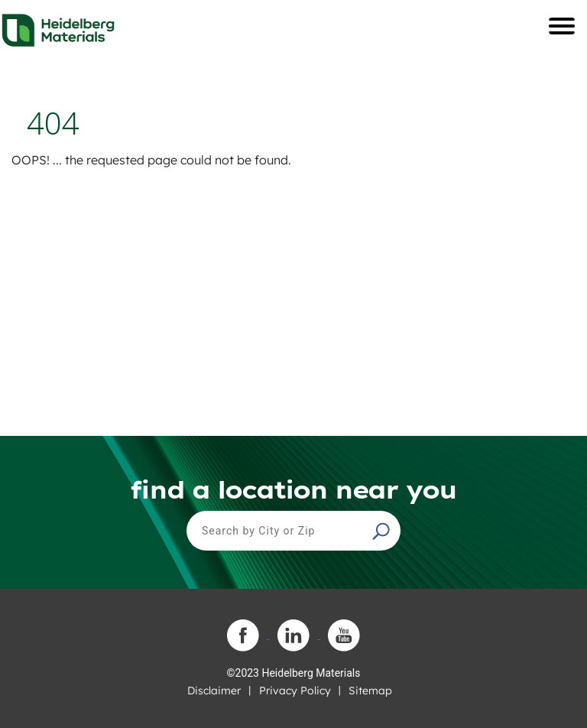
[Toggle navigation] (562, 26)
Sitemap (370, 691)
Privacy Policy (295, 691)
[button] (383, 531)
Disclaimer (214, 691)
